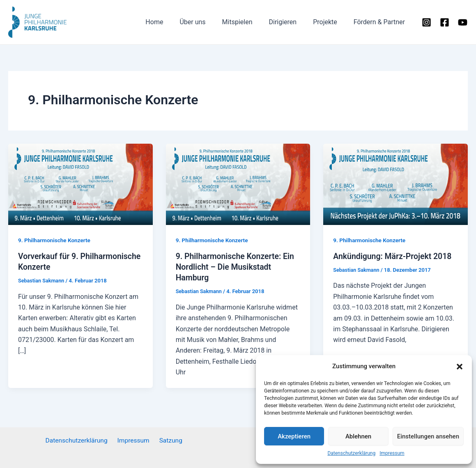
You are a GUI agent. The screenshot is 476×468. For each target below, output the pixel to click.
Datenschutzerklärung (351, 453)
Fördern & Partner (381, 22)
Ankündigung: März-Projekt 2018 (394, 256)
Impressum (392, 453)
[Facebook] (445, 22)
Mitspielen (249, 22)
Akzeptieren (294, 436)
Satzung (169, 440)
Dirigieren (291, 22)
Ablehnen (358, 436)
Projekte (330, 22)
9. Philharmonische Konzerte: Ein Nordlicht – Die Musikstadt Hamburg (237, 267)
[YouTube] (463, 22)
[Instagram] (427, 22)
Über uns (207, 22)
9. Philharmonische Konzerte (55, 240)
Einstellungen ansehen (428, 436)
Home (172, 22)
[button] (460, 367)
